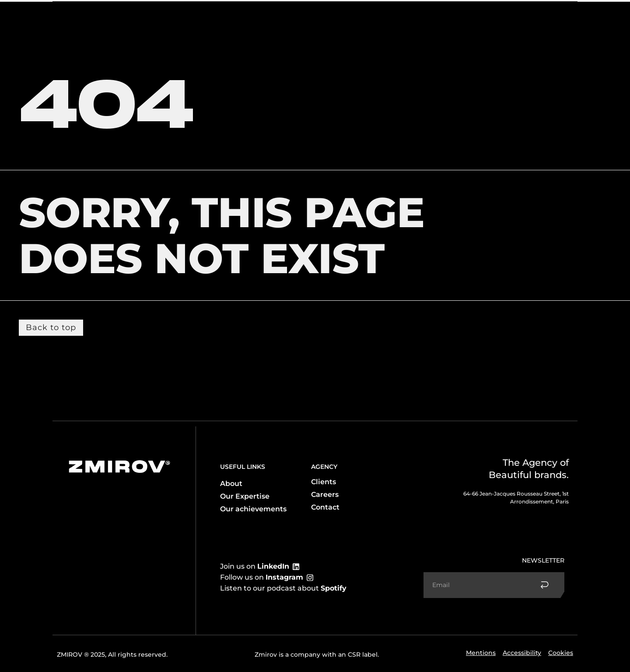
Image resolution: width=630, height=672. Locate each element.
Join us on (255, 566)
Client (167, 16)
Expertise (128, 16)
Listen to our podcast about (283, 588)
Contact (520, 16)
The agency (80, 16)
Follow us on (262, 577)
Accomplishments (469, 16)
